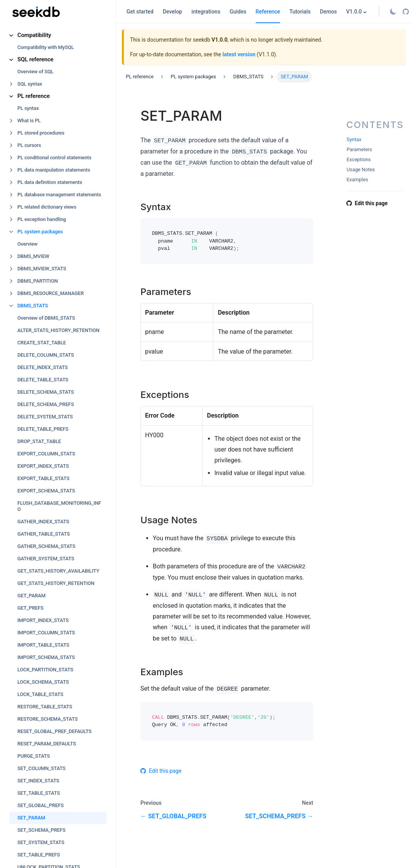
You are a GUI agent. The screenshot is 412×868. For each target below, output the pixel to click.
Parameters (360, 149)
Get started (140, 12)
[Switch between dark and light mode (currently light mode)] (393, 12)
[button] (58, 35)
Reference (268, 12)
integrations (206, 12)
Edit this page (161, 771)
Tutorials (300, 12)
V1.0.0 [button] (354, 12)
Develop (172, 12)
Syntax (354, 139)
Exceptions (359, 159)
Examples (358, 179)
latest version (239, 54)
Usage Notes (361, 169)
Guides (238, 12)
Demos (328, 12)
